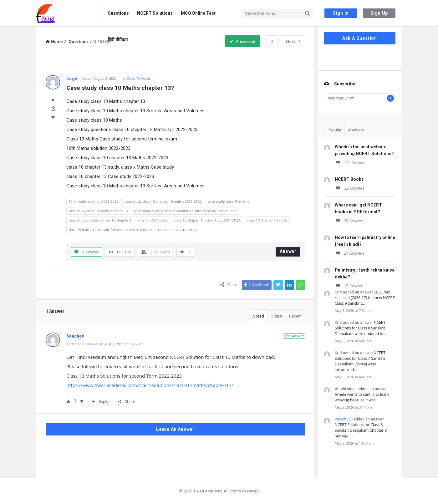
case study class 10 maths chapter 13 (98, 211)
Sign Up (379, 13)
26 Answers (349, 221)
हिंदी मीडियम (118, 40)
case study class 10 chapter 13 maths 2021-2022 (163, 201)
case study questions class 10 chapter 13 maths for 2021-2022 (118, 220)
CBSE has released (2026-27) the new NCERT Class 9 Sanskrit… (365, 298)
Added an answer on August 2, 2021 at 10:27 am (105, 344)
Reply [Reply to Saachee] (100, 402)
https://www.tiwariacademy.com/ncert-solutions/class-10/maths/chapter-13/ (150, 385)
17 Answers (349, 286)
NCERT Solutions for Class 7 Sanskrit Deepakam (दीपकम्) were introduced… (360, 361)
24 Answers (349, 253)
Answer (288, 251)
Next (293, 41)
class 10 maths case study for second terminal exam (110, 229)
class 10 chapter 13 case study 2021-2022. (207, 220)
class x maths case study (178, 229)
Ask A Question (360, 38)
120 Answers (351, 163)
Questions (118, 13)
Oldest (277, 316)
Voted (259, 316)
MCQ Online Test (198, 13)
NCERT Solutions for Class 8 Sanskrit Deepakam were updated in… (360, 328)
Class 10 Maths (139, 78)
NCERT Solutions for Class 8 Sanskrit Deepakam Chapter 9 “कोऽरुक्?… (361, 430)
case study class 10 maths (229, 201)
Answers (356, 130)
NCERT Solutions (155, 13)
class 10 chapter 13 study (267, 220)
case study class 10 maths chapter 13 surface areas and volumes (186, 211)
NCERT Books (349, 179)
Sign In (341, 13)
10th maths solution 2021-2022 (93, 201)
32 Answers (349, 188)
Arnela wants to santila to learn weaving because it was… (362, 397)
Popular (334, 130)
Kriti (338, 292)
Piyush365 (344, 419)
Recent (295, 316)
